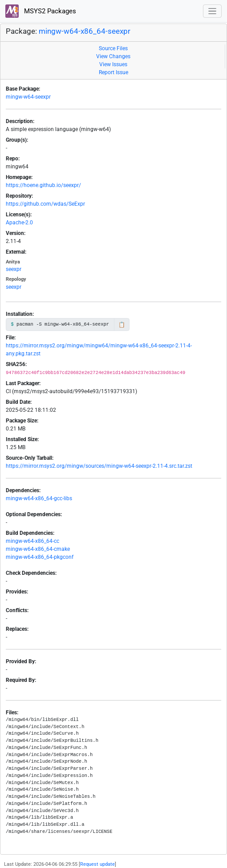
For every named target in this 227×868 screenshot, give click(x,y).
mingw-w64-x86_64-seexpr (85, 31)
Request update (97, 864)
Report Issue (113, 72)
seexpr (14, 269)
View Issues (113, 64)
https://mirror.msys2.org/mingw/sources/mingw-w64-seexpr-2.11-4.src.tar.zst (99, 466)
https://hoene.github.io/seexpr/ (43, 185)
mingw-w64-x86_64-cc (32, 541)
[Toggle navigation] (213, 11)
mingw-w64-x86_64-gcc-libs (39, 498)
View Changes (113, 56)
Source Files (113, 48)
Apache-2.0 (19, 223)
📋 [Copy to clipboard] (122, 325)
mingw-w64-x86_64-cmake (38, 549)
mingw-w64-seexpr (28, 97)
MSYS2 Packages (41, 11)
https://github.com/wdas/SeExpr (45, 204)
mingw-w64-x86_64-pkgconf (40, 557)
